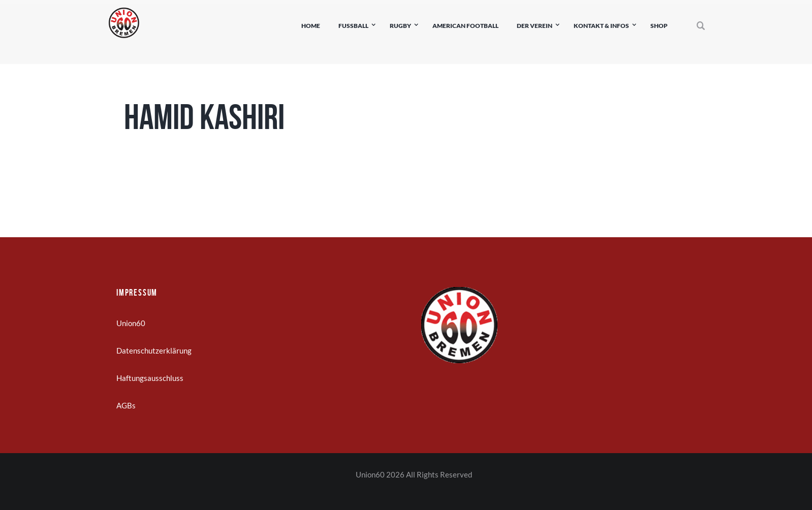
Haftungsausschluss (150, 378)
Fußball (353, 26)
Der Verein (535, 26)
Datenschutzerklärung (154, 350)
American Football (465, 26)
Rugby (400, 26)
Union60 (131, 323)
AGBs (126, 405)
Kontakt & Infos (601, 26)
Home (311, 26)
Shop (659, 26)
